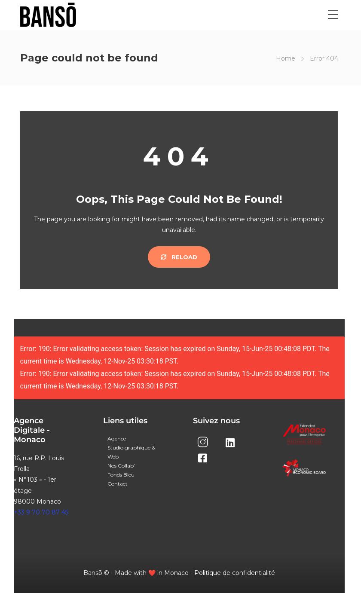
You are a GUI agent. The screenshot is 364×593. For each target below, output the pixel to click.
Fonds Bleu (121, 475)
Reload (179, 257)
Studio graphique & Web (131, 452)
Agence (117, 439)
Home (286, 58)
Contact (118, 484)
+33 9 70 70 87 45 (41, 512)
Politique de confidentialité (235, 573)
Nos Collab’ (121, 466)
